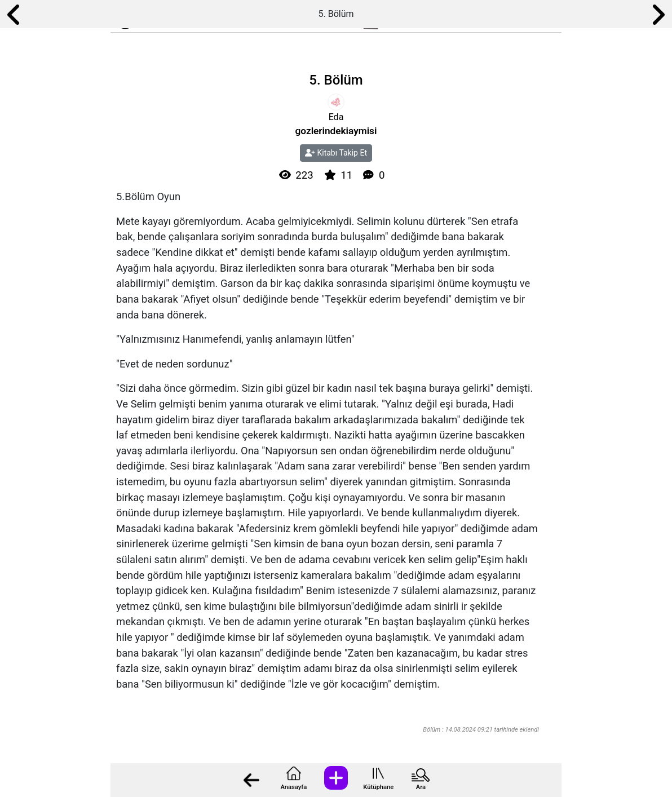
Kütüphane (378, 787)
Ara (421, 787)
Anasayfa (293, 787)
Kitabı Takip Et (336, 153)
